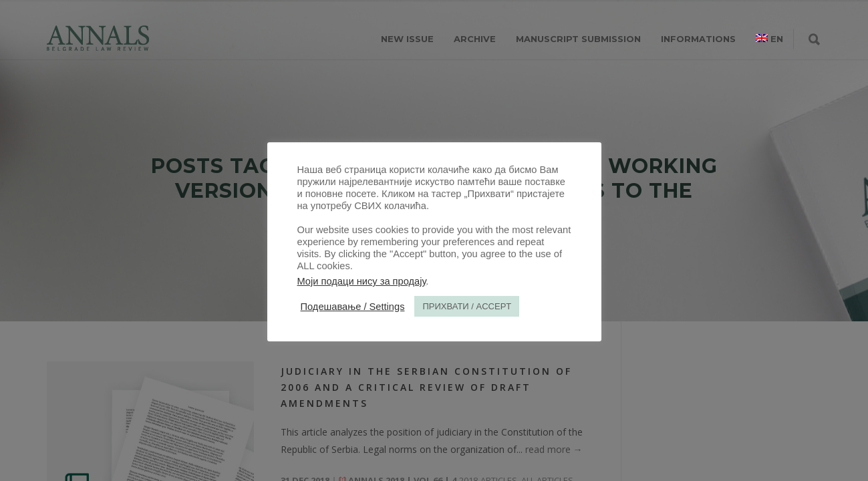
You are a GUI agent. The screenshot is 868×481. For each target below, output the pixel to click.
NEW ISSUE (407, 39)
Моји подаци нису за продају (362, 281)
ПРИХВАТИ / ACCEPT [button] (467, 306)
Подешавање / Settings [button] (353, 307)
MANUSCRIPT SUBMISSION (578, 39)
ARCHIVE (475, 39)
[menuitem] (769, 39)
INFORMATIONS (698, 39)
